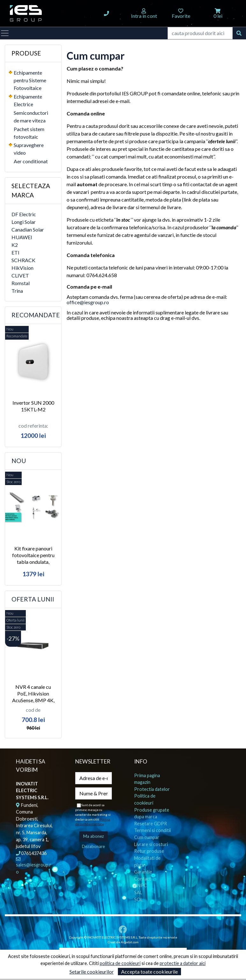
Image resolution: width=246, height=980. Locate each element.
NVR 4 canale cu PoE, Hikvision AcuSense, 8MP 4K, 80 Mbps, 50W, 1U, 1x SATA (33, 700)
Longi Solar (24, 222)
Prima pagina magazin (147, 779)
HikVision (22, 268)
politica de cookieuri (120, 963)
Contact (143, 879)
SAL (138, 892)
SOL (138, 899)
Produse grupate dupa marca (152, 813)
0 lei (218, 16)
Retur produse (149, 851)
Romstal (21, 283)
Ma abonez (94, 836)
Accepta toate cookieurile (149, 972)
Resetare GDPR (151, 824)
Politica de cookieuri (145, 799)
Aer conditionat (31, 161)
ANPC (141, 885)
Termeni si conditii (152, 830)
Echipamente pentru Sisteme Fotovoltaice (30, 80)
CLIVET (20, 275)
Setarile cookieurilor (92, 972)
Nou (19, 461)
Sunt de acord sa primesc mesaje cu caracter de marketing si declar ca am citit (93, 814)
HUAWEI (22, 237)
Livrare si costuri (151, 844)
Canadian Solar (28, 229)
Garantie (143, 872)
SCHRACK (23, 260)
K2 (15, 245)
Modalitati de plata (147, 862)
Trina (17, 291)
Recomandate (36, 315)
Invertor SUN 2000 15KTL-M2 (33, 406)
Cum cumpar (147, 837)
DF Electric (24, 214)
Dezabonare (93, 846)
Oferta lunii (33, 599)
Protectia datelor (152, 789)
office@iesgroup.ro (88, 302)
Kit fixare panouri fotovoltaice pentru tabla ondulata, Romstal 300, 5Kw (33, 558)
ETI (15, 252)
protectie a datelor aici (183, 963)
